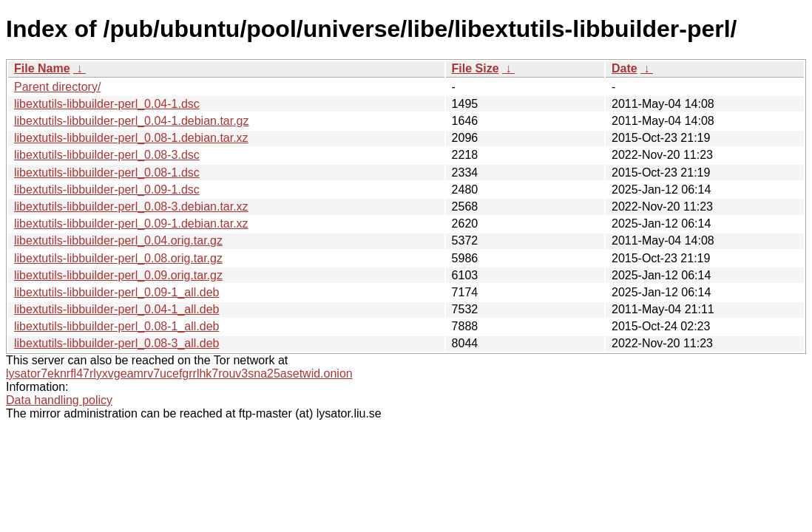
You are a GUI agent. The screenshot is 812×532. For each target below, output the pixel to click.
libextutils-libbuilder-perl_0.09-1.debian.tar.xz (131, 224)
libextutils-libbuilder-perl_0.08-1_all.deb (117, 326)
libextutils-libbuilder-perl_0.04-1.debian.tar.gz (132, 121)
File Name (42, 68)
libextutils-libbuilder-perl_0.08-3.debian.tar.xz (131, 207)
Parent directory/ (57, 87)
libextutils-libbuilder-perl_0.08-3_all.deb (117, 343)
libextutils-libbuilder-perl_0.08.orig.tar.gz (118, 258)
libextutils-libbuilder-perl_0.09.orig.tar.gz (118, 275)
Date (625, 68)
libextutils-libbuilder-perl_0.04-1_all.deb (117, 309)
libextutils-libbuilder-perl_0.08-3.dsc (107, 155)
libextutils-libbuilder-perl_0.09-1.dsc (107, 190)
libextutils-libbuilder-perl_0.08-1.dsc (107, 173)
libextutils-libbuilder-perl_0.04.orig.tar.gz (118, 241)
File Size (476, 68)
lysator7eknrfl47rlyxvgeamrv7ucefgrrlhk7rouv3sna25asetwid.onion (179, 374)
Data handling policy (59, 400)
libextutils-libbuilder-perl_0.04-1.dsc (107, 104)
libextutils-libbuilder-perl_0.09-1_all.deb (117, 292)
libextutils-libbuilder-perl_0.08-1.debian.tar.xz (131, 138)
